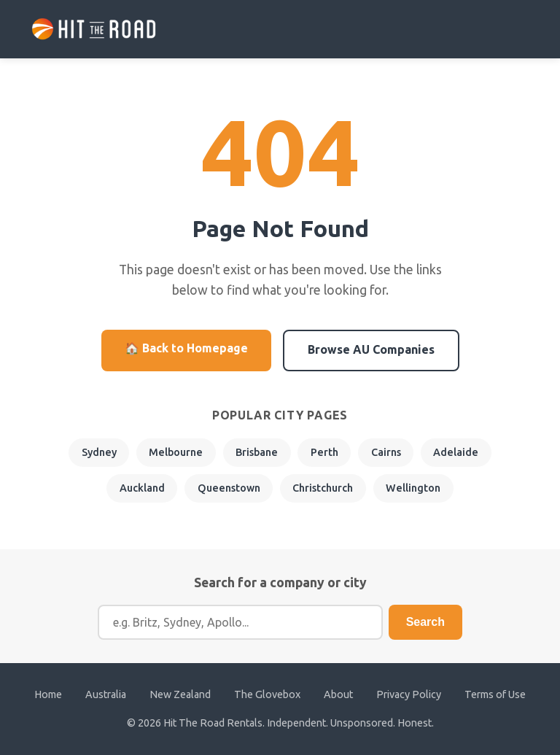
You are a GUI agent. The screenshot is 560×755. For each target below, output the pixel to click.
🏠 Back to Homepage (186, 348)
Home (48, 694)
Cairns (386, 452)
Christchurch (323, 488)
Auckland (142, 488)
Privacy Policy (409, 694)
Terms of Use (495, 694)
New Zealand (180, 694)
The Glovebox (267, 694)
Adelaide (456, 452)
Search (425, 622)
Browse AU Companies (371, 349)
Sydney (99, 452)
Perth (324, 452)
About (338, 694)
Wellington (413, 488)
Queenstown (229, 488)
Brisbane (257, 452)
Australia (106, 694)
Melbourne (176, 452)
